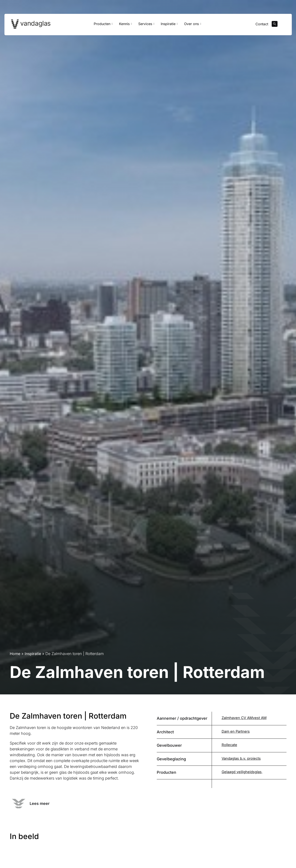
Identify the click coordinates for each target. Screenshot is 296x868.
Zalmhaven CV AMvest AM (243, 718)
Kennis (125, 25)
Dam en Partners (235, 731)
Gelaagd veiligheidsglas (241, 772)
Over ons (193, 25)
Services (146, 25)
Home (15, 654)
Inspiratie (169, 25)
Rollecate (229, 745)
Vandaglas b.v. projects (241, 758)
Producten (103, 25)
